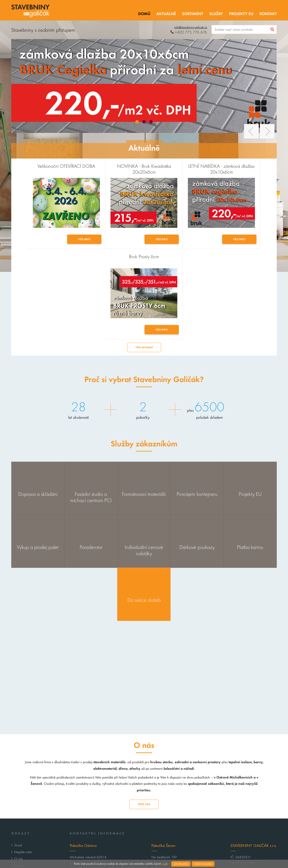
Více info (57, 239)
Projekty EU (241, 14)
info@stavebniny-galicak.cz (191, 27)
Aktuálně (166, 14)
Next (267, 131)
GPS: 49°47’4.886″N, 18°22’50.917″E (180, 830)
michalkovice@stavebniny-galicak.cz (105, 815)
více (164, 864)
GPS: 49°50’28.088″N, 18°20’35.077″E (99, 830)
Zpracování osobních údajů (33, 789)
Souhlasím (181, 864)
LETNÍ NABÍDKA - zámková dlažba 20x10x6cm (177, 169)
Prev (251, 131)
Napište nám (23, 762)
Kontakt (268, 14)
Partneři (19, 775)
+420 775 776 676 (189, 32)
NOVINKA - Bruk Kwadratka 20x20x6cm (111, 169)
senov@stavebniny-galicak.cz (182, 815)
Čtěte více (144, 714)
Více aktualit (144, 257)
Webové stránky (182, 856)
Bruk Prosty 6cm (244, 166)
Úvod (18, 755)
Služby (216, 14)
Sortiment (193, 14)
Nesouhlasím (203, 864)
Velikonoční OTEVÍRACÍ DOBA (44, 166)
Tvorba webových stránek (242, 856)
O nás (19, 768)
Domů (144, 14)
